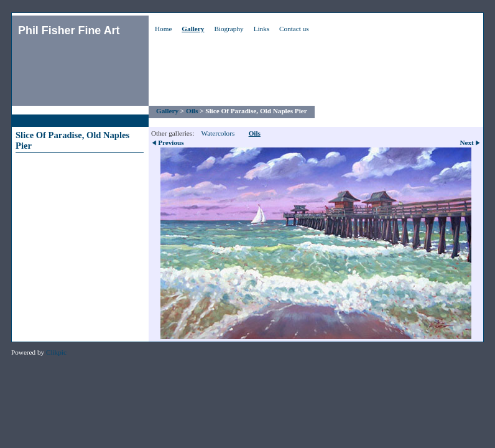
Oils (192, 111)
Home (163, 29)
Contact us (294, 29)
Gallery (193, 29)
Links (261, 29)
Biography (229, 29)
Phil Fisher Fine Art (69, 30)
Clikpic (56, 352)
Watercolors (218, 133)
